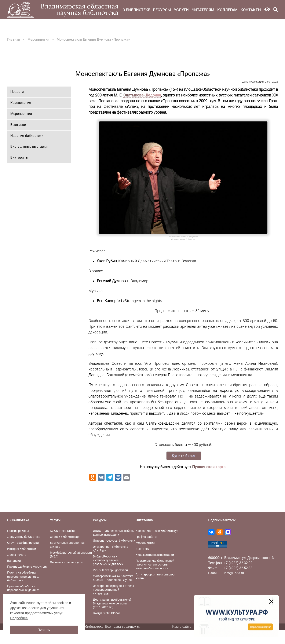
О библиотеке (136, 10)
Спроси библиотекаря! (66, 537)
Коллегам (227, 10)
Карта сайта (182, 627)
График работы (18, 531)
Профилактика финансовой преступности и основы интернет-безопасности (155, 564)
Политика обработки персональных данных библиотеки (23, 576)
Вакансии (14, 561)
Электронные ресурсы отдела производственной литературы (114, 590)
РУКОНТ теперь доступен (110, 570)
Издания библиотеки (27, 136)
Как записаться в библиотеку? (157, 531)
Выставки (18, 125)
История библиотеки (22, 549)
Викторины (19, 158)
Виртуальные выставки (29, 147)
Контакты (251, 10)
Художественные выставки (155, 555)
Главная (14, 39)
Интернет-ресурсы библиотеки (114, 541)
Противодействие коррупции (27, 567)
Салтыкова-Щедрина (142, 95)
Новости (17, 92)
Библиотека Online (63, 531)
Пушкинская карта (209, 467)
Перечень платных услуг (67, 562)
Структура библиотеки (23, 543)
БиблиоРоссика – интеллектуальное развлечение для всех (108, 560)
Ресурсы (162, 10)
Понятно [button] (44, 630)
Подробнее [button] (19, 618)
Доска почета (17, 555)
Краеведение (21, 103)
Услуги (181, 10)
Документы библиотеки (24, 537)
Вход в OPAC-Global (106, 613)
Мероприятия (38, 39)
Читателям (203, 10)
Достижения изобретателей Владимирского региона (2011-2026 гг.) (112, 603)
